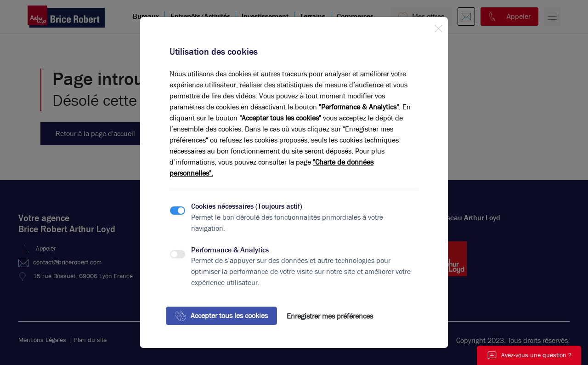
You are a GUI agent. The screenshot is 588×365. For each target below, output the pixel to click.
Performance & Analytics (230, 250)
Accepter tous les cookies (221, 316)
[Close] (438, 27)
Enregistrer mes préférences (330, 316)
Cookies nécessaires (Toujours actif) (247, 206)
